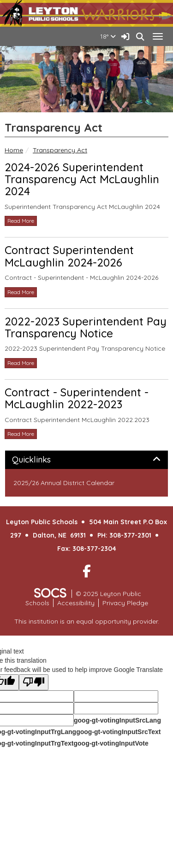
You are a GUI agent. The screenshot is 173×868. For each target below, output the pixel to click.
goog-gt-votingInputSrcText (118, 732)
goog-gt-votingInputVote (111, 743)
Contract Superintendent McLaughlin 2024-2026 (69, 256)
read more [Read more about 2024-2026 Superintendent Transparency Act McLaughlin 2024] (21, 221)
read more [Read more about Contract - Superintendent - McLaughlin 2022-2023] (21, 434)
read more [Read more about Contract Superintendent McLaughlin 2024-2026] (21, 292)
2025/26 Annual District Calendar (64, 483)
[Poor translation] (34, 682)
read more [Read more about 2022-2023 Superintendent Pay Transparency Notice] (21, 363)
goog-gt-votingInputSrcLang (117, 720)
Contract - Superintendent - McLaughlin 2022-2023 (77, 398)
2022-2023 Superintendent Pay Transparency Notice (86, 327)
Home (14, 150)
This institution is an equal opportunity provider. (87, 621)
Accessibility (76, 603)
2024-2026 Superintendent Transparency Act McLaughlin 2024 (82, 179)
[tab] (86, 460)
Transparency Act (60, 150)
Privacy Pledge (125, 603)
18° (108, 36)
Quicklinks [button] (42, 460)
